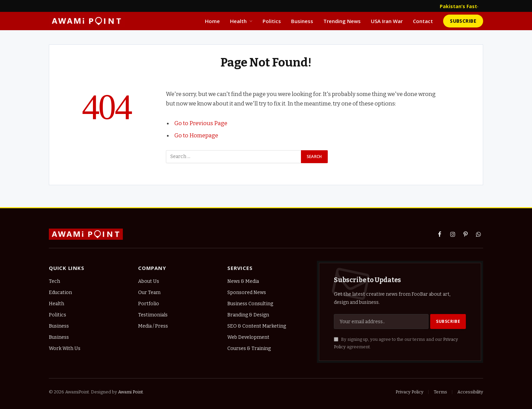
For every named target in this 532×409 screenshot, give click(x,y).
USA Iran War (387, 21)
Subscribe (463, 21)
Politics (272, 21)
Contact (423, 21)
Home (212, 21)
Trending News (342, 21)
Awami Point (130, 392)
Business (302, 21)
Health (238, 21)
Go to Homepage (196, 135)
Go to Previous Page (201, 123)
